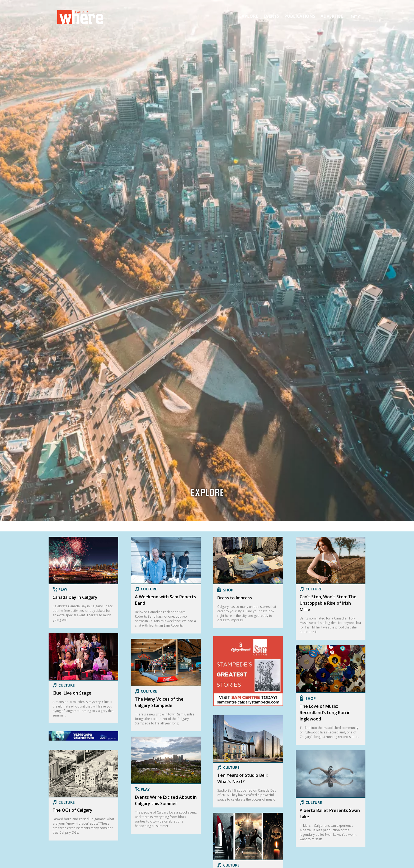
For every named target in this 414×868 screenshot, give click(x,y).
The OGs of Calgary (72, 811)
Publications (300, 16)
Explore (249, 16)
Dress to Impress (235, 598)
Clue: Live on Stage (72, 693)
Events (271, 16)
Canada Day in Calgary (75, 597)
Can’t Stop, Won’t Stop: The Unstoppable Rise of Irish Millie (328, 603)
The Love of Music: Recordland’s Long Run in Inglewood (325, 713)
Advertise (332, 16)
